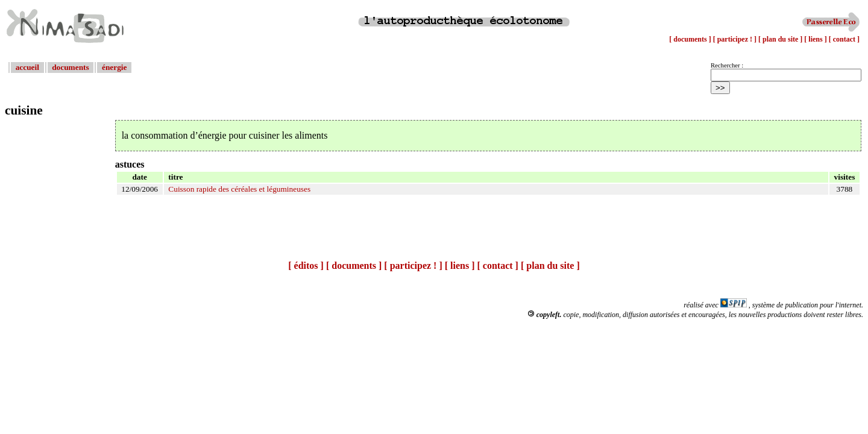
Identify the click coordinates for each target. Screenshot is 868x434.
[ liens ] (816, 39)
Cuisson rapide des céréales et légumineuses (239, 189)
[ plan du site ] (781, 39)
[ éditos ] (306, 266)
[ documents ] (691, 39)
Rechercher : (727, 65)
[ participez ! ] (736, 39)
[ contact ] (844, 39)
